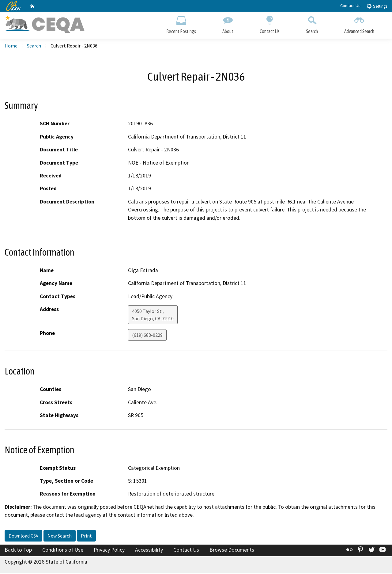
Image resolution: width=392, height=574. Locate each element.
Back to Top (18, 550)
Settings (377, 6)
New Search (60, 536)
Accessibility (149, 550)
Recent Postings (181, 24)
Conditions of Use (63, 550)
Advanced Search (359, 24)
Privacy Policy (109, 550)
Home (11, 46)
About (228, 24)
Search (312, 24)
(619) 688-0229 (147, 336)
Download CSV (23, 536)
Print (86, 536)
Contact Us (350, 6)
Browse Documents (232, 550)
